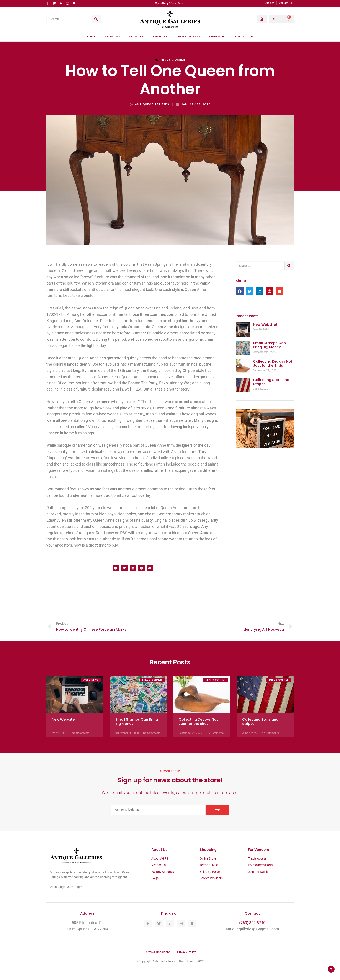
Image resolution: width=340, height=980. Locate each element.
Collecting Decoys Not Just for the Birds (273, 363)
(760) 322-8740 (252, 923)
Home (91, 37)
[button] (116, 568)
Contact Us (243, 37)
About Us (112, 37)
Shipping (216, 37)
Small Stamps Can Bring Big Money (269, 345)
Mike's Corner (173, 60)
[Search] (96, 19)
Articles (136, 37)
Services (160, 37)
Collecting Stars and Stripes (271, 382)
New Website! (265, 325)
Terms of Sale (188, 37)
